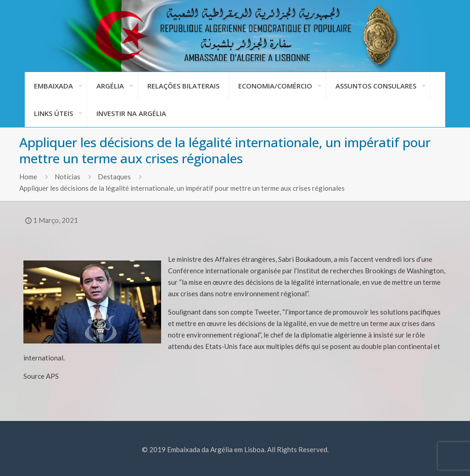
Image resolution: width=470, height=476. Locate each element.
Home (28, 177)
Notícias (67, 177)
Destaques (114, 177)
